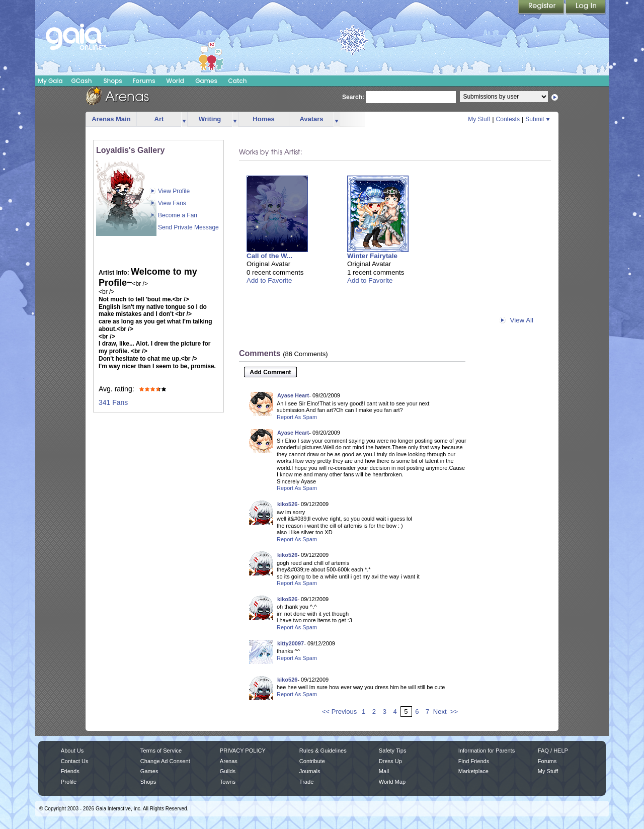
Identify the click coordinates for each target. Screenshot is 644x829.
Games (206, 81)
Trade (306, 782)
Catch (238, 81)
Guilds (228, 771)
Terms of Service (161, 751)
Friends (70, 771)
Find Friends (474, 761)
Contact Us (75, 761)
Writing (210, 119)
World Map (392, 782)
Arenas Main (111, 119)
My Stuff (479, 119)
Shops (112, 81)
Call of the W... (269, 256)
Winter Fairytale (372, 256)
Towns (228, 782)
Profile (69, 782)
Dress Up (390, 761)
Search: (353, 97)
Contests (508, 119)
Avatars (311, 119)
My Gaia (50, 81)
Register (542, 8)
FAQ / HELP (553, 751)
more (184, 119)
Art (159, 119)
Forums (144, 81)
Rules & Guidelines (323, 751)
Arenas (229, 761)
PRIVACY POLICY (243, 751)
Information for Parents (487, 751)
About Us (72, 751)
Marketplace (473, 771)
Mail (384, 771)
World (175, 81)
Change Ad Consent (165, 761)
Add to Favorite (269, 280)
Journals (310, 771)
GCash (82, 81)
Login (586, 8)
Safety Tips (393, 751)
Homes (263, 119)
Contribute (312, 761)
